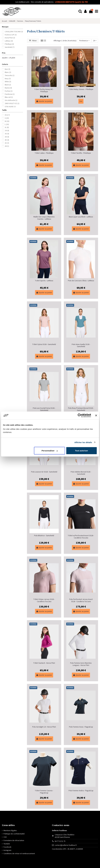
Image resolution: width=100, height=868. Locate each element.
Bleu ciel (9, 97)
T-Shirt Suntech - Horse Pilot (44, 663)
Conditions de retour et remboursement (19, 853)
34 (7, 131)
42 (7, 143)
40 (7, 140)
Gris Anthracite (11, 100)
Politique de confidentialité (14, 834)
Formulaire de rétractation (14, 840)
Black (8, 85)
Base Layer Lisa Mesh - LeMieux (81, 217)
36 (7, 134)
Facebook (7, 847)
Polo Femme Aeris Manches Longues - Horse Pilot (81, 664)
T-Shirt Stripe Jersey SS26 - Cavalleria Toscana (44, 600)
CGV (5, 837)
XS (7, 115)
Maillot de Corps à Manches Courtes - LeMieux (44, 218)
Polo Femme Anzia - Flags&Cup (81, 727)
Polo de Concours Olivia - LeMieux (81, 281)
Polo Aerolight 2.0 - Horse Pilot (44, 727)
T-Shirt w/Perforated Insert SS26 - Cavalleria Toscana (81, 537)
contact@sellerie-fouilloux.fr (66, 845)
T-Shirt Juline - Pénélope (44, 153)
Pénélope (9, 44)
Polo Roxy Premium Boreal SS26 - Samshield (81, 409)
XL (7, 127)
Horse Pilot (10, 38)
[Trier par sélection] (84, 41)
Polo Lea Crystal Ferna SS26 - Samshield (44, 409)
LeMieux (9, 41)
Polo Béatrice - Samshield (44, 535)
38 (7, 137)
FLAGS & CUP (11, 35)
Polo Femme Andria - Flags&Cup (81, 791)
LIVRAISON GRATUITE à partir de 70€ (58, 2)
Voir (81, 101)
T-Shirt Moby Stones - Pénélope (81, 89)
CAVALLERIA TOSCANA (14, 32)
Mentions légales (10, 830)
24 (95, 41)
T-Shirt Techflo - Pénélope (81, 153)
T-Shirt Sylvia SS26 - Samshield (44, 344)
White (8, 82)
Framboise (10, 94)
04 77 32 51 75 (60, 841)
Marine (8, 88)
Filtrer (33, 41)
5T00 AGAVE (10, 107)
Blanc (8, 72)
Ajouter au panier (44, 101)
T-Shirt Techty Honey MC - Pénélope (44, 90)
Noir (7, 69)
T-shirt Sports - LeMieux (44, 281)
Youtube (7, 844)
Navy (8, 79)
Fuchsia (9, 91)
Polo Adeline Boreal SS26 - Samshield (81, 473)
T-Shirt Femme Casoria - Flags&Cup (44, 792)
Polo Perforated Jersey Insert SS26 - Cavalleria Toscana (81, 600)
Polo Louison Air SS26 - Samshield (44, 472)
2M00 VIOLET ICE (12, 103)
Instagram (7, 850)
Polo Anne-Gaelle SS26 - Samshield (81, 345)
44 (7, 146)
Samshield (10, 47)
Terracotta (10, 75)
